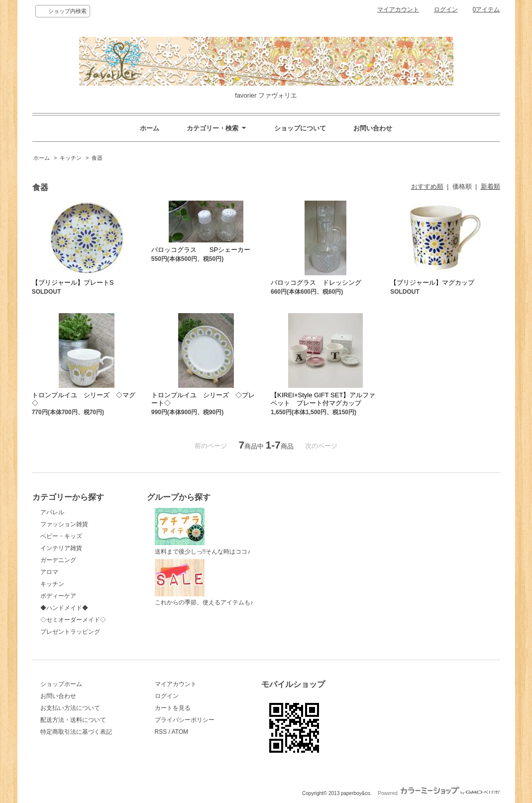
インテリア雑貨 (61, 548)
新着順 (490, 186)
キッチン (71, 158)
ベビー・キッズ (61, 536)
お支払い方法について (70, 708)
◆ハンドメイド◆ (64, 608)
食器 (97, 158)
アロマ (49, 572)
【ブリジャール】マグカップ (432, 283)
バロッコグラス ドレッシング (316, 283)
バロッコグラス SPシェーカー (201, 250)
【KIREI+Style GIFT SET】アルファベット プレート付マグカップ (323, 399)
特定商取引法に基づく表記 (76, 732)
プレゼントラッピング (70, 632)
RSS (161, 732)
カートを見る (173, 708)
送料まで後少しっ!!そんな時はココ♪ (203, 531)
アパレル (52, 512)
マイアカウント (398, 9)
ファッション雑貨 (64, 524)
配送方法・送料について (73, 720)
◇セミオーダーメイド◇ (73, 620)
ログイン (446, 9)
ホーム (150, 128)
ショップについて (300, 128)
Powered (439, 793)
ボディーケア (58, 596)
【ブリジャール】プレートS (73, 283)
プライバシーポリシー (185, 720)
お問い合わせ (373, 128)
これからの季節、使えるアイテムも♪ (204, 583)
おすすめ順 (427, 186)
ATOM (180, 732)
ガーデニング (58, 560)
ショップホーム (61, 684)
